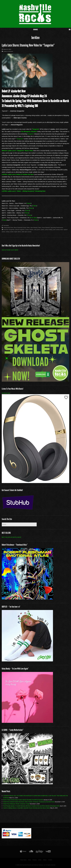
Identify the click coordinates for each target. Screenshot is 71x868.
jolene (43, 230)
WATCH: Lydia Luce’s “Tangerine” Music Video (17, 151)
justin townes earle (58, 230)
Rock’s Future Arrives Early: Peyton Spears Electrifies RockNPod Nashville (23, 800)
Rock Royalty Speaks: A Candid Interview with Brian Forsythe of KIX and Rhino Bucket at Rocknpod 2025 (31, 806)
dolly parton (37, 230)
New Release (34, 228)
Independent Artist (8, 228)
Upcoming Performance (57, 228)
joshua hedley (48, 230)
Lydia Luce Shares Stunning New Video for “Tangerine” (28, 45)
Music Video (27, 228)
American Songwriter (9, 230)
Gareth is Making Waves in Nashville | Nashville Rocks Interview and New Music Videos (27, 808)
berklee (31, 230)
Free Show (34, 218)
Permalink (6, 226)
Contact (50, 860)
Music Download (18, 228)
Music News (23, 860)
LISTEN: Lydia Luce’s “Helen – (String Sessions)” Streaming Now (24, 191)
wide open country (27, 232)
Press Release (46, 228)
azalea (27, 230)
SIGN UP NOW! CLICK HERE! (10, 250)
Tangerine (36, 129)
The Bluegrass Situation (29, 131)
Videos (45, 860)
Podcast (34, 860)
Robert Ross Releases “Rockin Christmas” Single (16, 804)
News (40, 228)
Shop (29, 860)
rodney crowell (10, 232)
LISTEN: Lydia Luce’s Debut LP (12, 174)
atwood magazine (20, 230)
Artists (40, 860)
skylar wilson (18, 232)
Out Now (30, 174)
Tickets (29, 203)
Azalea (25, 174)
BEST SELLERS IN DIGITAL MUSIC (12, 537)
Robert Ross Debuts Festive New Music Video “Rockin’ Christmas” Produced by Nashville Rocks (29, 802)
